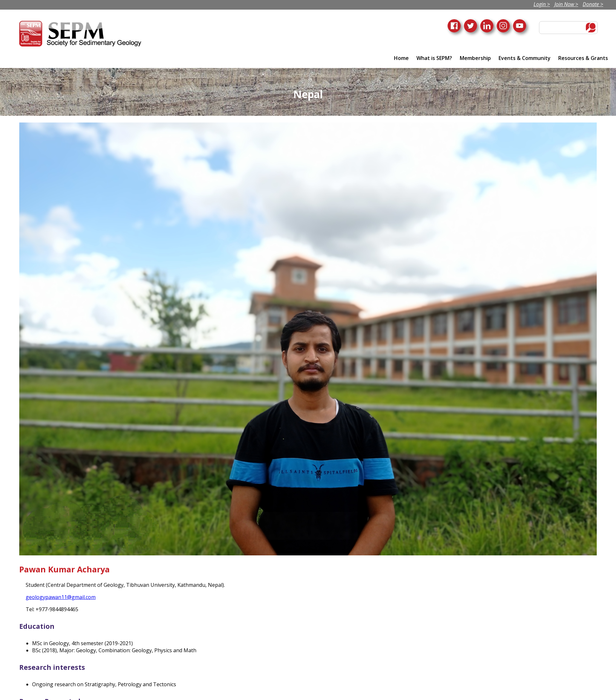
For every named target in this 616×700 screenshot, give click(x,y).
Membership (475, 58)
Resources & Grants (583, 58)
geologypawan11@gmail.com (61, 597)
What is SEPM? (434, 58)
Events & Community (525, 58)
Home (401, 58)
